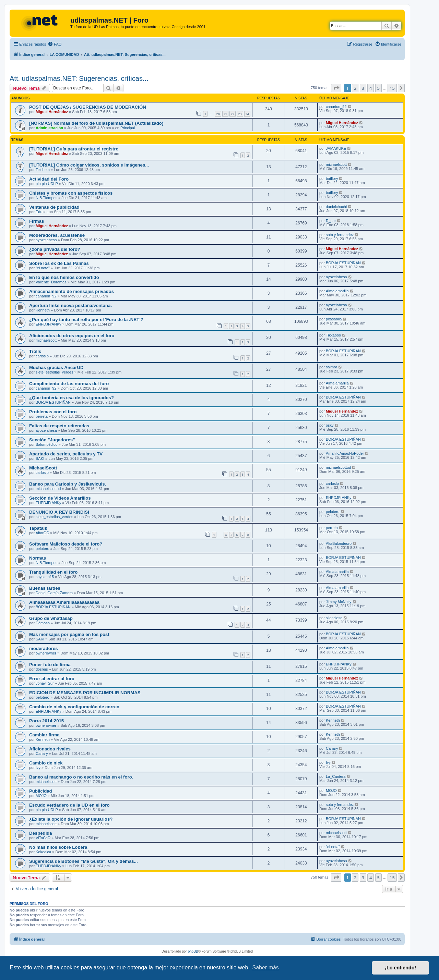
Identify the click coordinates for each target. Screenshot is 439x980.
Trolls (35, 351)
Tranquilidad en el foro (53, 572)
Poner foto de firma (50, 665)
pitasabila (334, 319)
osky (330, 425)
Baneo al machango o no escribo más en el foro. (81, 777)
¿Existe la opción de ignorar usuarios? (71, 819)
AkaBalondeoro (339, 543)
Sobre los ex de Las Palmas (59, 263)
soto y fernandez (340, 235)
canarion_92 (336, 107)
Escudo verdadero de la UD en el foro (69, 805)
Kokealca (43, 852)
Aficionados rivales (50, 749)
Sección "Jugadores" (52, 440)
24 (247, 114)
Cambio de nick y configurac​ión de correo (74, 707)
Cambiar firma (44, 735)
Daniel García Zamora (54, 593)
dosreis (42, 669)
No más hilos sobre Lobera (58, 847)
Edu (39, 212)
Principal (128, 128)
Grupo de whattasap (51, 618)
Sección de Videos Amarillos (60, 498)
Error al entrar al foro (52, 679)
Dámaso (43, 623)
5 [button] (378, 88)
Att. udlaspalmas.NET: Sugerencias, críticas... (79, 78)
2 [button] (355, 88)
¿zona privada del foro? (55, 249)
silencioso (334, 618)
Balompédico (47, 444)
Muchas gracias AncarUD (56, 367)
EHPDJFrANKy (49, 324)
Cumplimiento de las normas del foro (69, 384)
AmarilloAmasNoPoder (345, 453)
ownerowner (46, 653)
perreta (42, 416)
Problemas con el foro (53, 412)
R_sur (331, 221)
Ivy (38, 768)
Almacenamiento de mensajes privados (72, 291)
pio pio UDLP (47, 184)
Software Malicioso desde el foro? (66, 544)
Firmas (37, 221)
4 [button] (371, 88)
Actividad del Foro (49, 179)
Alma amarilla (337, 291)
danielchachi (336, 207)
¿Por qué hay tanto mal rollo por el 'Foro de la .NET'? (86, 320)
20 (218, 114)
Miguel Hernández (52, 112)
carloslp (42, 356)
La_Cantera (336, 776)
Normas (38, 558)
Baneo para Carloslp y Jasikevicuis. (68, 484)
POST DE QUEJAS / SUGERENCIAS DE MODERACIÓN (88, 107)
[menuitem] (55, 44)
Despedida (41, 833)
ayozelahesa (46, 240)
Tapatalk (38, 528)
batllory (332, 179)
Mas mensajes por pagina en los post (69, 634)
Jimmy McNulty (339, 602)
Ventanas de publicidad (54, 207)
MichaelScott (43, 468)
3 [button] (363, 88)
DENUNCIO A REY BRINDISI (59, 512)
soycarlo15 (45, 577)
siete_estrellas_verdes (54, 372)
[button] (336, 88)
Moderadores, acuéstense (57, 235)
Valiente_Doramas (51, 282)
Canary (42, 754)
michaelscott (336, 164)
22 (233, 114)
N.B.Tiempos (46, 198)
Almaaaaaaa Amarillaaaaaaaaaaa (64, 602)
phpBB (193, 951)
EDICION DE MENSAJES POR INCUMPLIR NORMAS (85, 693)
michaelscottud (338, 467)
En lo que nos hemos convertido (64, 277)
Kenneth (43, 310)
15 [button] (392, 88)
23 (240, 114)
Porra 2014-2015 (46, 721)
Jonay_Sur (45, 683)
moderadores (44, 648)
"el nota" (43, 268)
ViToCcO (43, 838)
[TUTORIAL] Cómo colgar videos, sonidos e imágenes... (89, 165)
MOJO (41, 796)
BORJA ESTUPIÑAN (343, 263)
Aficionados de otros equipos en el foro (72, 336)
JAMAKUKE (336, 148)
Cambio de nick (46, 763)
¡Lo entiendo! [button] (400, 968)
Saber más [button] (266, 967)
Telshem (43, 170)
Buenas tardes (45, 588)
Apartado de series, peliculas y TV (66, 454)
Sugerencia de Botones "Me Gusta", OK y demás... (84, 861)
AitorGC (42, 533)
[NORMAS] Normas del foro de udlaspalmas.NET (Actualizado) (96, 123)
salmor (331, 367)
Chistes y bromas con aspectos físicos (71, 193)
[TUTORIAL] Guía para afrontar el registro (74, 149)
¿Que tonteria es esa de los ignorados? (72, 398)
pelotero (333, 512)
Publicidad (41, 791)
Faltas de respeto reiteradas (59, 426)
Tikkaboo (333, 335)
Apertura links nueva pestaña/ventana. (70, 305)
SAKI (40, 458)
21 (225, 114)
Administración (49, 128)
